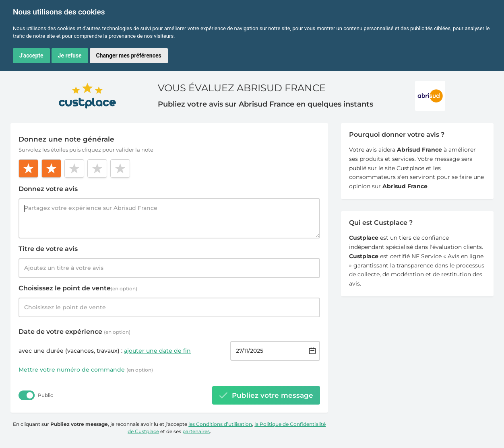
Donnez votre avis (48, 189)
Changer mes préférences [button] (129, 55)
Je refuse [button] (70, 55)
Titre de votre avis (48, 249)
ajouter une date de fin (157, 351)
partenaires (196, 431)
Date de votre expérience (74, 332)
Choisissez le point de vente (78, 288)
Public (45, 395)
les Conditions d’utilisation (220, 424)
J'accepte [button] (31, 55)
